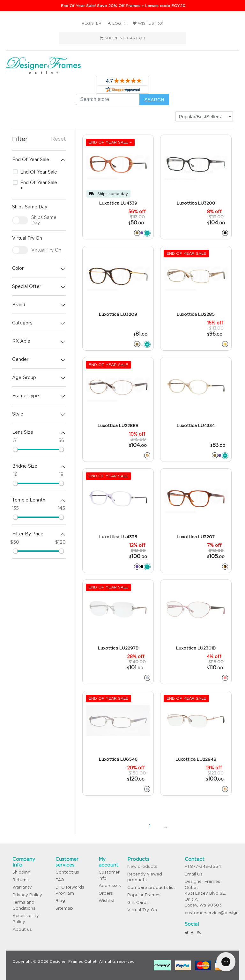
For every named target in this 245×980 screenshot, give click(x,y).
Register (92, 23)
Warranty (22, 887)
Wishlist (107, 901)
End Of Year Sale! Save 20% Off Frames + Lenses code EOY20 (123, 6)
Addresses (110, 886)
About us (22, 929)
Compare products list (151, 887)
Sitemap (64, 908)
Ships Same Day (44, 220)
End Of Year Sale (35, 172)
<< (118, 826)
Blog (60, 901)
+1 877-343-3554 (203, 866)
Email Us (194, 874)
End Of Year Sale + (35, 185)
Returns (21, 880)
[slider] (15, 449)
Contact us (67, 872)
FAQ (60, 880)
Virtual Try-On (142, 910)
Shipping (22, 872)
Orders (106, 893)
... (166, 826)
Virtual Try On (46, 250)
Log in (117, 23)
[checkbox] (20, 220)
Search (154, 100)
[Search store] (108, 99)
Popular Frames (144, 895)
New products (142, 866)
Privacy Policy (27, 895)
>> (197, 826)
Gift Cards (138, 902)
